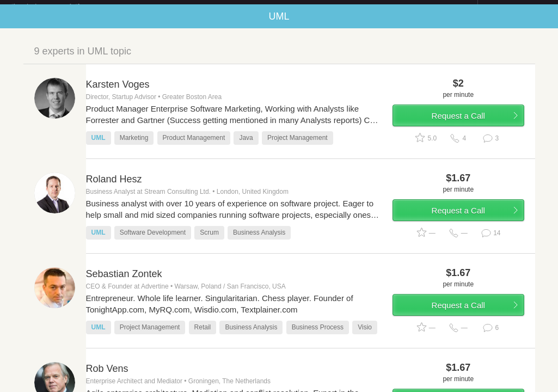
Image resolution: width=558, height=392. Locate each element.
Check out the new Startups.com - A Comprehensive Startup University (360, 7)
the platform (57, 6)
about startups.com (516, 7)
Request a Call (458, 124)
